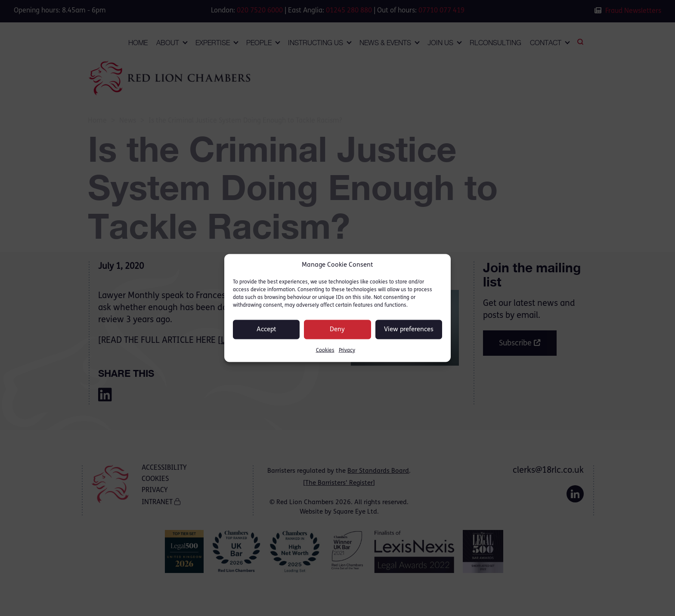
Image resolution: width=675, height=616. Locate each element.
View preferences (409, 329)
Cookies (325, 351)
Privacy (347, 351)
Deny (337, 329)
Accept (266, 329)
